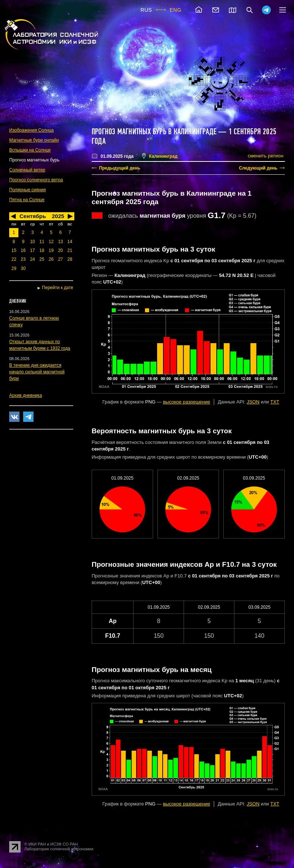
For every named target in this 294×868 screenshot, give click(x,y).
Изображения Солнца (31, 130)
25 (42, 259)
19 (51, 250)
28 (70, 259)
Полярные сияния (28, 190)
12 (51, 242)
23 (23, 259)
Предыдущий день (120, 168)
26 (51, 259)
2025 (58, 216)
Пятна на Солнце (27, 200)
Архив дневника (26, 395)
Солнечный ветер (27, 170)
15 (14, 250)
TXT (275, 402)
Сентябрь (33, 216)
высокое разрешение (187, 402)
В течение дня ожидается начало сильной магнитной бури (37, 372)
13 (61, 242)
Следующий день (258, 168)
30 (23, 268)
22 (14, 259)
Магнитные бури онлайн (34, 140)
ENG (176, 10)
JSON (253, 402)
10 (33, 242)
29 (14, 268)
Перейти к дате (58, 288)
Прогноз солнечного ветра (36, 180)
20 (61, 250)
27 (61, 259)
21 (70, 250)
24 (33, 259)
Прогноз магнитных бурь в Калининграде (154, 132)
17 (33, 250)
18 (42, 250)
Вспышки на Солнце (30, 150)
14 (70, 242)
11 (42, 242)
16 (23, 250)
